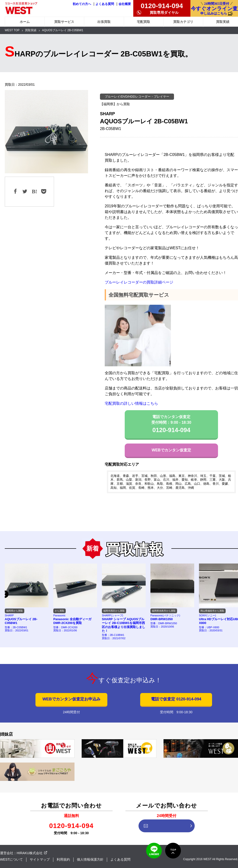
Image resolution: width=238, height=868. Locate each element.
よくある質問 (105, 4)
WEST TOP (12, 30)
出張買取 (104, 22)
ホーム (25, 22)
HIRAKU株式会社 (30, 853)
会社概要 (125, 4)
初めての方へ (82, 4)
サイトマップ (40, 859)
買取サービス (64, 22)
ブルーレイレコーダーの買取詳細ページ (139, 282)
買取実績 (31, 30)
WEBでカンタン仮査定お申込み (71, 699)
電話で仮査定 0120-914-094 (176, 699)
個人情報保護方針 (90, 859)
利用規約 (63, 859)
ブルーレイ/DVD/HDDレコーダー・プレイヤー (137, 97)
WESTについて (11, 859)
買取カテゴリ (183, 22)
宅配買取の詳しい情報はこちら (131, 403)
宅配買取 (144, 22)
